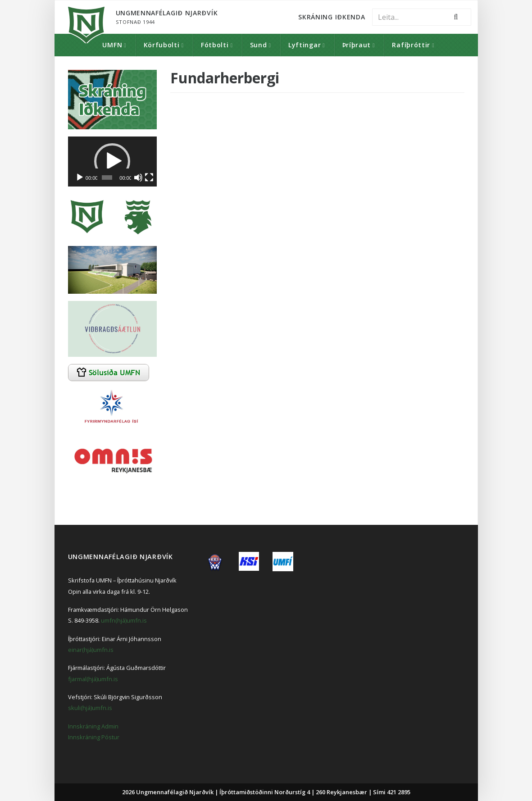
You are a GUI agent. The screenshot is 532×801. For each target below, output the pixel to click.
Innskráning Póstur (94, 737)
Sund (259, 45)
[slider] (107, 177)
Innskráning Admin (93, 726)
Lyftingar (305, 45)
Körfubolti (162, 45)
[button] (112, 161)
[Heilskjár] (149, 177)
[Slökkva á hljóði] (138, 177)
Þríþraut (357, 45)
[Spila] (80, 177)
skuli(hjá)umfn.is (90, 708)
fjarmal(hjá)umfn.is (93, 679)
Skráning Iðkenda (332, 17)
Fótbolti (215, 45)
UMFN (112, 45)
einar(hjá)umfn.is (91, 650)
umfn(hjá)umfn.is (124, 620)
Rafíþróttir (411, 45)
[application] (113, 162)
